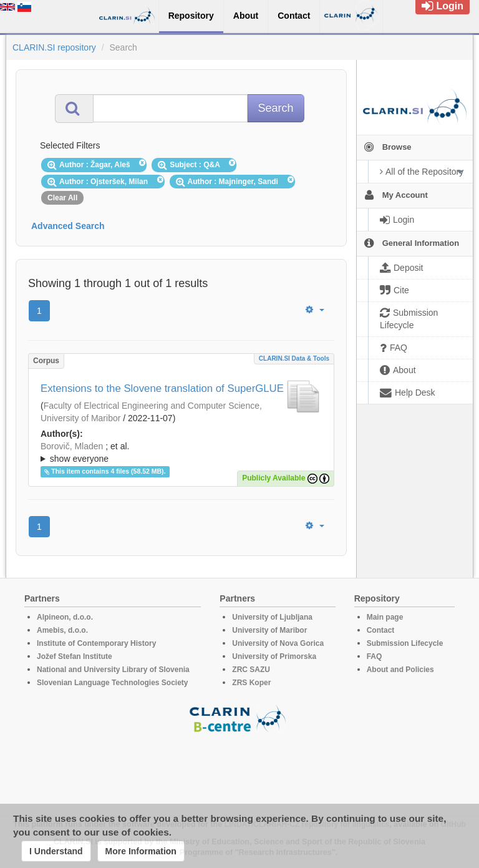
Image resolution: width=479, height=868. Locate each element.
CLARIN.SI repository (54, 47)
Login (443, 6)
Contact (381, 630)
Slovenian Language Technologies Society (113, 683)
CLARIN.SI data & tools (294, 358)
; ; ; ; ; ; (181, 452)
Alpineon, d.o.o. (65, 617)
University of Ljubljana (272, 617)
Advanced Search (68, 226)
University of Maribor (269, 630)
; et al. (181, 453)
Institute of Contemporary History (96, 643)
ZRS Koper (251, 683)
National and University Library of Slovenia (113, 670)
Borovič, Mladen (72, 446)
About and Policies (400, 670)
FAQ (375, 656)
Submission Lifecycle (405, 643)
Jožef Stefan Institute (75, 656)
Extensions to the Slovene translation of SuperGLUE (162, 388)
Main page (385, 617)
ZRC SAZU (251, 670)
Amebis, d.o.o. (62, 630)
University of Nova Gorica (278, 643)
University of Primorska (274, 656)
